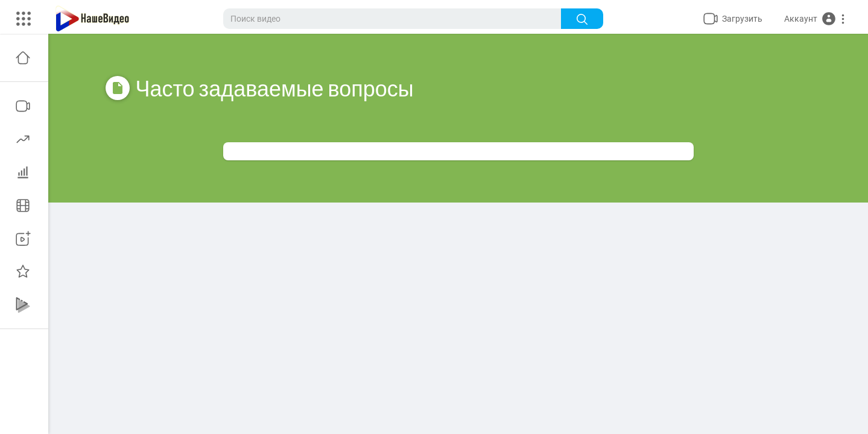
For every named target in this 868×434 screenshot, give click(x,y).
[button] (815, 19)
